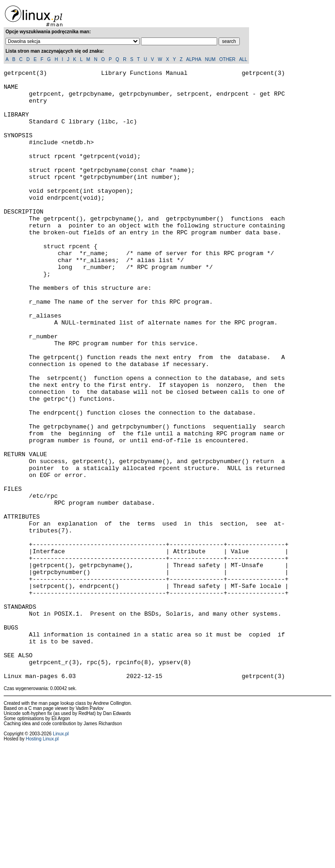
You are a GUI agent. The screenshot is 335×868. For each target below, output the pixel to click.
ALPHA (194, 59)
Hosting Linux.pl (42, 861)
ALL (243, 59)
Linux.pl (61, 856)
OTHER (228, 59)
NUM (210, 59)
